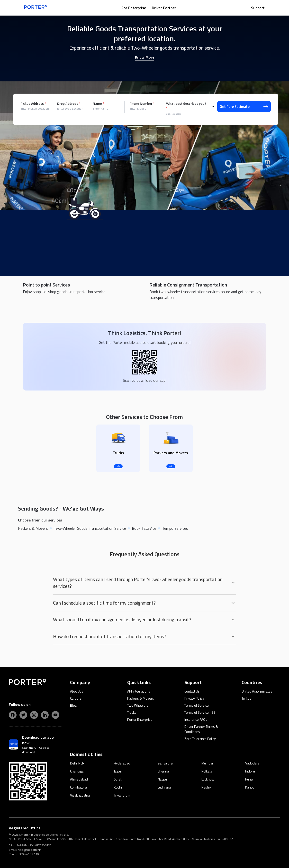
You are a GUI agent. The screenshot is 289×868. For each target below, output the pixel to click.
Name (98, 104)
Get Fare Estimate (244, 107)
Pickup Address (33, 104)
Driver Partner (164, 8)
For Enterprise (134, 8)
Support (258, 8)
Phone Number (142, 104)
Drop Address (69, 104)
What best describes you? (186, 106)
